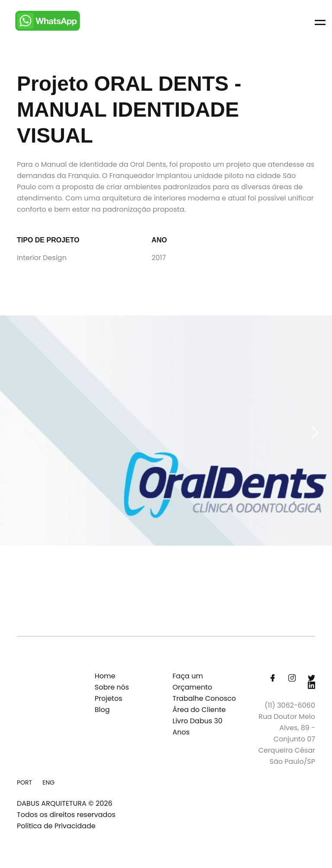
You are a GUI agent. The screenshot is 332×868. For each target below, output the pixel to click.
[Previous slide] (17, 432)
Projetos (109, 698)
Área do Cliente (199, 710)
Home (105, 676)
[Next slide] (315, 432)
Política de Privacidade (56, 826)
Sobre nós (112, 687)
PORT (24, 782)
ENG (48, 782)
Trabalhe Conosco (204, 698)
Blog (102, 710)
